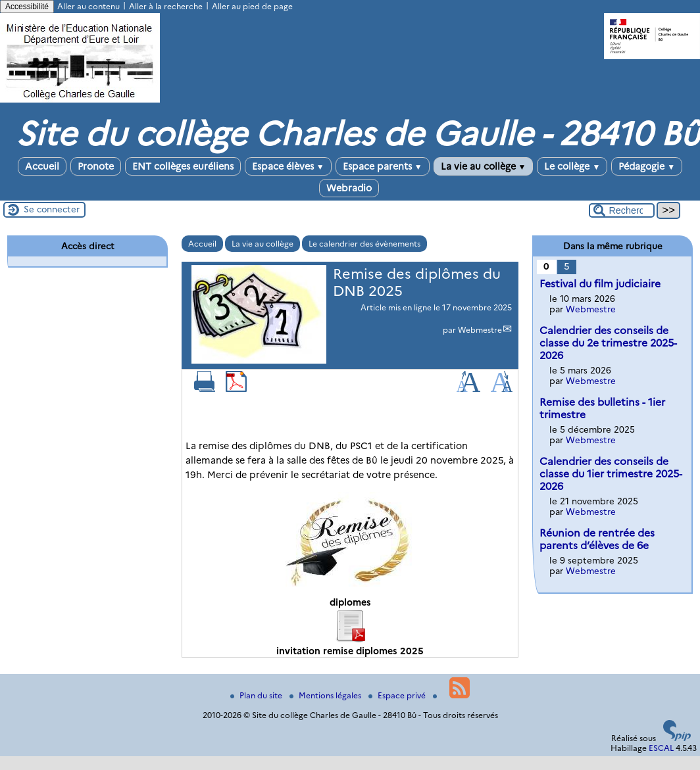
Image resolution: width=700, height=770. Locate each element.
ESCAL (661, 748)
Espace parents (383, 166)
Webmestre (480, 330)
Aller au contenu (88, 6)
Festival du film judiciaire (600, 284)
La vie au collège (484, 166)
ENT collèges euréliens (183, 166)
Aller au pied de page (252, 6)
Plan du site (257, 695)
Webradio (349, 188)
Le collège (572, 166)
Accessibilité (27, 7)
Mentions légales (326, 695)
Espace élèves (288, 166)
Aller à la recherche (166, 6)
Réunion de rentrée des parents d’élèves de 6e (597, 539)
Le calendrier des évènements (364, 244)
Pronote (96, 166)
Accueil (42, 166)
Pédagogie (647, 166)
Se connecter (52, 209)
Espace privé (398, 695)
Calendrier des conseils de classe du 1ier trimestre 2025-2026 (611, 474)
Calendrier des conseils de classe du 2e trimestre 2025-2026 (608, 343)
